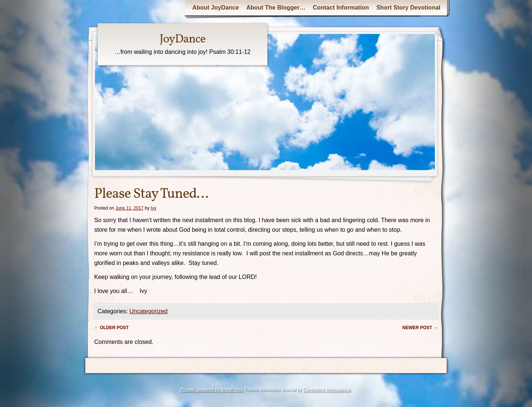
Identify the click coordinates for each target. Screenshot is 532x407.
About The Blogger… (276, 8)
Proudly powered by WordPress (212, 390)
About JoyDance (215, 8)
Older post (111, 328)
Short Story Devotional (408, 8)
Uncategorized (148, 311)
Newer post (420, 328)
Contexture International (327, 390)
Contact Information (341, 8)
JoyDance (183, 39)
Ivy (154, 208)
